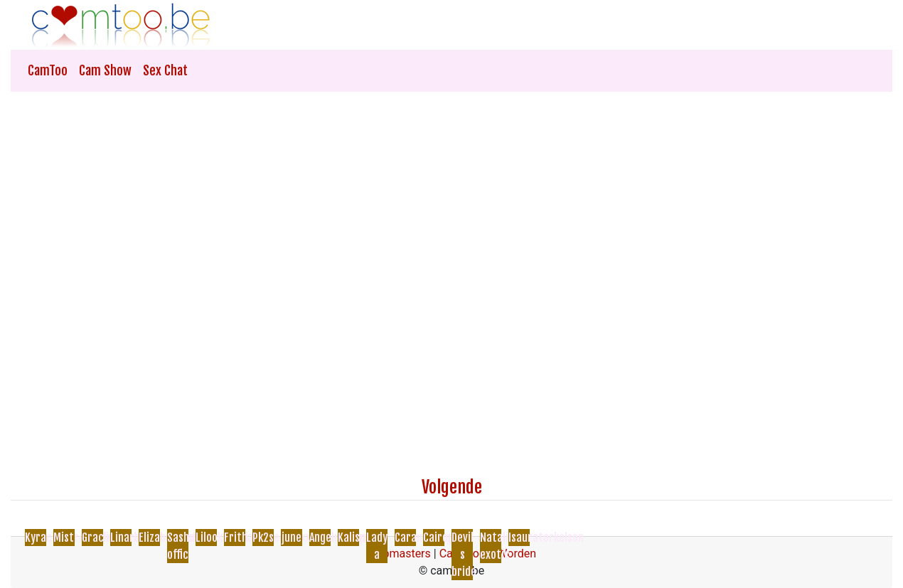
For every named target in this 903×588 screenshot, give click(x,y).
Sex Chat (165, 70)
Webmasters (399, 554)
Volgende (452, 487)
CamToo (48, 70)
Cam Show (105, 70)
